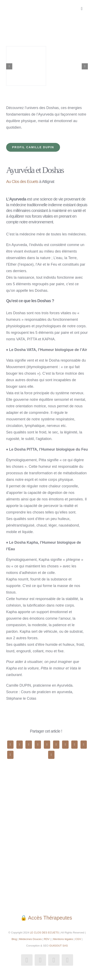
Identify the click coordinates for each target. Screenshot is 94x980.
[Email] (51, 755)
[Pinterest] (74, 745)
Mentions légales (63, 939)
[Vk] (84, 745)
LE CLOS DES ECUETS (44, 933)
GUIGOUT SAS (59, 946)
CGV (78, 939)
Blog (14, 939)
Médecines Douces (30, 939)
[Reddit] (29, 745)
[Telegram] (56, 745)
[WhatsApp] (47, 745)
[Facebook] (10, 745)
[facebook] (27, 960)
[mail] (54, 960)
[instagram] (40, 960)
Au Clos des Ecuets (22, 182)
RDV (47, 939)
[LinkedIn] (38, 745)
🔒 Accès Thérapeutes (47, 918)
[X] (20, 745)
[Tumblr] (65, 745)
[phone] (67, 960)
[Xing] (10, 755)
